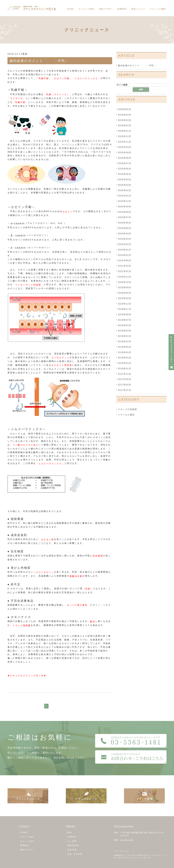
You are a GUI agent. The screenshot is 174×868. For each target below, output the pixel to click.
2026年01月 (125, 131)
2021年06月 (125, 260)
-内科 (69, 832)
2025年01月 (125, 196)
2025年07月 (125, 163)
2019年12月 (125, 304)
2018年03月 (125, 358)
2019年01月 (125, 336)
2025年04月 (125, 180)
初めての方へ (106, 9)
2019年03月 (125, 331)
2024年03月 (125, 239)
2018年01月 (125, 369)
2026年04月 (125, 115)
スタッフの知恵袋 (127, 409)
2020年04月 (125, 298)
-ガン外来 (72, 841)
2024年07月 (125, 217)
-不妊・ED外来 (74, 854)
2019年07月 (125, 320)
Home (70, 9)
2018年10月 (125, 342)
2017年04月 (125, 385)
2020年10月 (125, 282)
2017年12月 (125, 374)
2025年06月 (125, 169)
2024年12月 (125, 201)
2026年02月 (125, 126)
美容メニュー (138, 9)
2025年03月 (125, 185)
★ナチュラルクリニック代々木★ (27, 676)
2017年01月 (125, 390)
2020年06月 (125, 293)
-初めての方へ (27, 850)
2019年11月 (125, 309)
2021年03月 (125, 266)
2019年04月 (125, 325)
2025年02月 (125, 190)
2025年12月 (125, 136)
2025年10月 (125, 147)
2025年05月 (125, 174)
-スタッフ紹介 (27, 841)
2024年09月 (125, 207)
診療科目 (122, 9)
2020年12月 (125, 277)
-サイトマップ (122, 851)
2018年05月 (125, 347)
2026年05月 (125, 109)
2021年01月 (125, 271)
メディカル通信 (126, 415)
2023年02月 (125, 255)
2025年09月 (125, 153)
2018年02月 (125, 363)
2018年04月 (125, 352)
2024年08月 (125, 212)
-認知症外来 (73, 845)
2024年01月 (125, 250)
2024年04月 (125, 233)
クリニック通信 (158, 9)
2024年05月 (125, 228)
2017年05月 (125, 379)
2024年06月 (125, 223)
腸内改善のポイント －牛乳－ (39, 61)
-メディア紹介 (27, 837)
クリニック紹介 (87, 9)
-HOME (24, 832)
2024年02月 (125, 244)
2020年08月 (125, 288)
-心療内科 (72, 837)
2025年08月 (125, 158)
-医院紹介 (25, 845)
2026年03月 (125, 120)
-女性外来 (72, 850)
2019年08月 (125, 315)
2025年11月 (125, 142)
